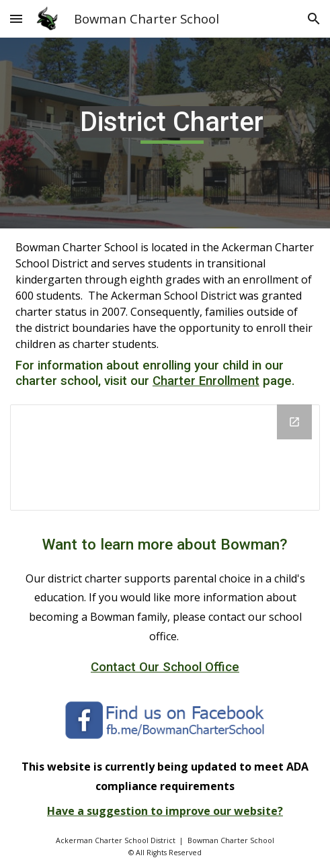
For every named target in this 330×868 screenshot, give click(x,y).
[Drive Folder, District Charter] (165, 458)
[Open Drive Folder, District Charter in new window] (294, 422)
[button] (16, 18)
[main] (165, 133)
